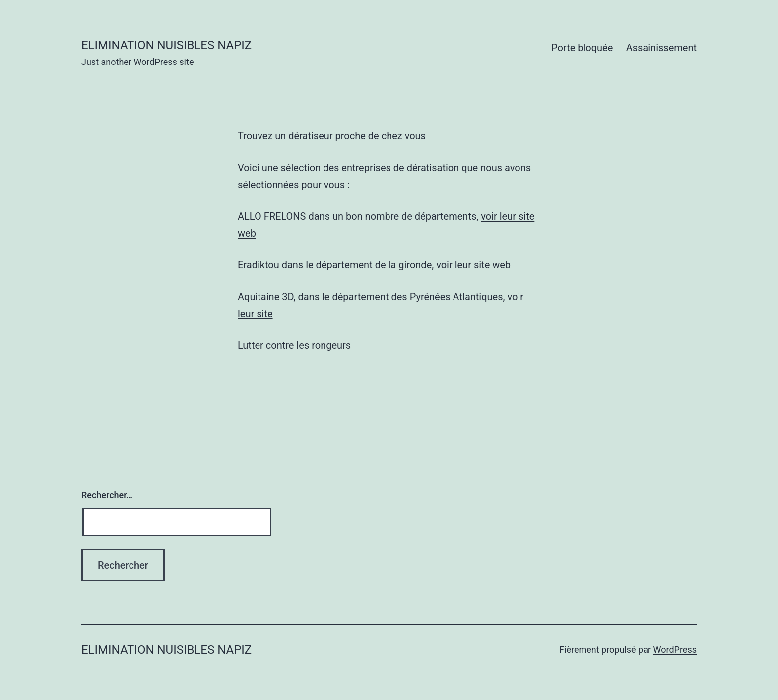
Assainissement (661, 48)
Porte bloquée (582, 48)
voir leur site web (473, 265)
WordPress (675, 650)
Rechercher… (107, 495)
